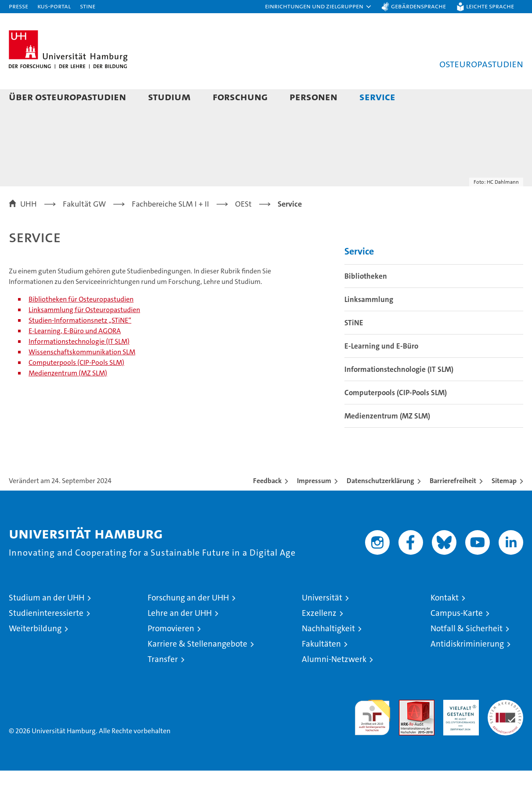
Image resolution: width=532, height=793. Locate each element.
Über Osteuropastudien (67, 96)
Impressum (314, 503)
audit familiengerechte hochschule (372, 736)
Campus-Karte (457, 635)
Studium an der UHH (47, 620)
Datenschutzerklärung (380, 503)
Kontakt (445, 620)
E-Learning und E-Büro (381, 368)
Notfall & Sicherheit (467, 651)
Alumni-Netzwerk (334, 682)
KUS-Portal (54, 6)
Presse (18, 6)
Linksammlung (369, 322)
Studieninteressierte (46, 635)
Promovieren (171, 651)
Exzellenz (319, 635)
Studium (169, 96)
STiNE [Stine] (88, 6)
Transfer (163, 682)
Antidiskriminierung (467, 666)
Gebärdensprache (418, 6)
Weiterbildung (35, 651)
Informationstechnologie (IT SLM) (79, 364)
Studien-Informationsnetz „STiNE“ (80, 343)
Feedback (267, 503)
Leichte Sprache (490, 6)
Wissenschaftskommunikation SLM (82, 374)
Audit (407, 727)
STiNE (354, 345)
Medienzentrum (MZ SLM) (68, 395)
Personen (313, 96)
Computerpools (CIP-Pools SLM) (76, 385)
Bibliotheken (366, 298)
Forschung (240, 96)
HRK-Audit (459, 727)
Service (377, 96)
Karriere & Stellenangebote (197, 666)
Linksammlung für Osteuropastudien (84, 332)
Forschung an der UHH (188, 620)
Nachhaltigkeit (328, 651)
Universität (322, 620)
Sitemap (504, 503)
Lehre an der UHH (180, 635)
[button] (318, 7)
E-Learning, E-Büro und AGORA (75, 353)
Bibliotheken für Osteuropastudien (81, 322)
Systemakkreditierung (505, 727)
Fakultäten (321, 666)
